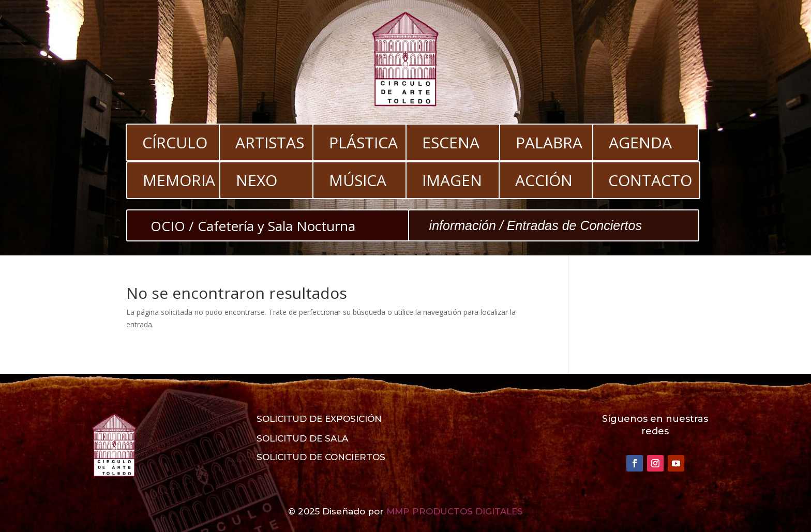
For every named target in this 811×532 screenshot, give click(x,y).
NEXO (257, 180)
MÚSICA (358, 180)
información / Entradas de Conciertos (536, 225)
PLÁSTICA (363, 142)
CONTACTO (650, 180)
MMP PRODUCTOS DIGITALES (455, 511)
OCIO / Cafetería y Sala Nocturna (253, 226)
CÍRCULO (175, 142)
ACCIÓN (544, 180)
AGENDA (640, 142)
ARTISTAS (270, 142)
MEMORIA (179, 180)
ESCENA (451, 142)
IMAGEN (452, 180)
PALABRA (549, 142)
